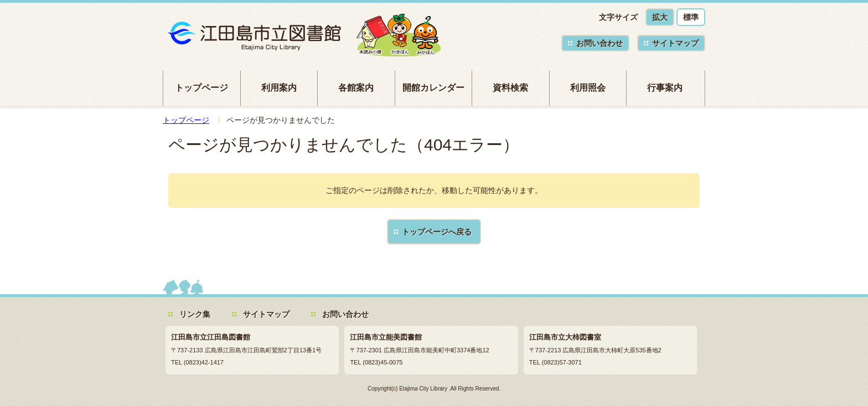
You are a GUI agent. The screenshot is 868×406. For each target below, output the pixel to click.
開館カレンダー (433, 88)
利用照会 (588, 88)
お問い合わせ (600, 43)
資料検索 (510, 88)
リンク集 (195, 314)
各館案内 (356, 88)
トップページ (201, 88)
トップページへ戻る (437, 232)
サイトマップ (675, 43)
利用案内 (279, 88)
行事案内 (665, 88)
